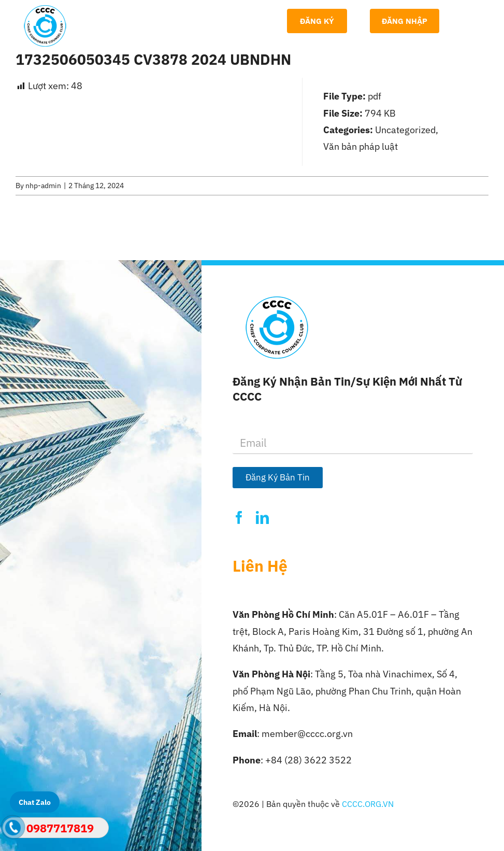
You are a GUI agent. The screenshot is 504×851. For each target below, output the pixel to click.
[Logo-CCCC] (45, 10)
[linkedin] (262, 517)
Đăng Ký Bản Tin (278, 477)
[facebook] (239, 517)
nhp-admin (43, 186)
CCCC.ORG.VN (368, 804)
